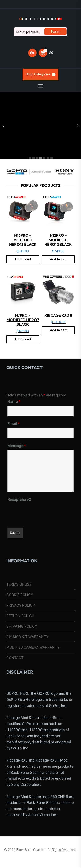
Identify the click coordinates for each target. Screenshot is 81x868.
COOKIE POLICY (20, 595)
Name (14, 402)
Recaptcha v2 (19, 500)
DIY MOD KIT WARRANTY (27, 637)
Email (14, 424)
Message (17, 446)
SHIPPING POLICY (22, 626)
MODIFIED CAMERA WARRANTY (33, 647)
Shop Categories (40, 74)
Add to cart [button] (23, 259)
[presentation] (40, 512)
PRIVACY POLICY (21, 605)
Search (55, 32)
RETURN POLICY (20, 616)
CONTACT (15, 658)
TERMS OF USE (19, 584)
